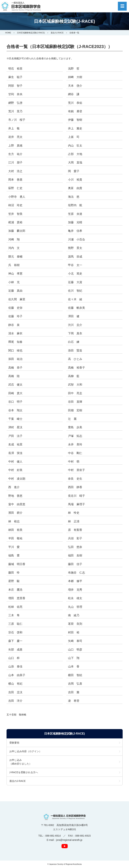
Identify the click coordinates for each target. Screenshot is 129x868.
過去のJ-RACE (57, 33)
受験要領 (14, 743)
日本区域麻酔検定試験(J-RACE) (31, 33)
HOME (8, 33)
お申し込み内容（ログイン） (25, 751)
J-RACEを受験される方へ (24, 772)
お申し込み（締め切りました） (20, 762)
